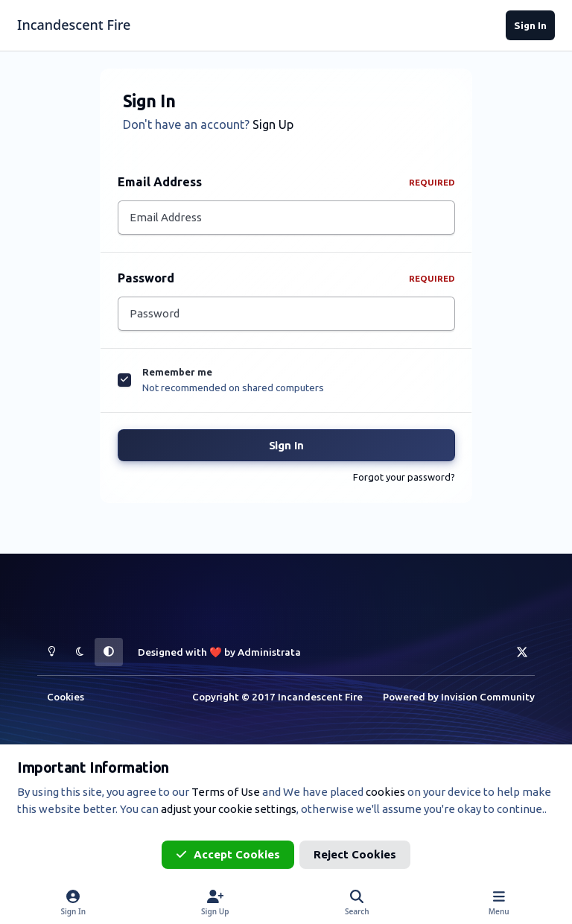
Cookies (66, 697)
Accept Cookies (228, 854)
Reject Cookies (355, 854)
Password (286, 280)
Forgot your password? (404, 481)
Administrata (269, 652)
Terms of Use (226, 792)
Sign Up (273, 124)
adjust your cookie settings (229, 809)
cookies (385, 792)
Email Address (286, 182)
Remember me (177, 376)
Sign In (286, 450)
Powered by (459, 697)
